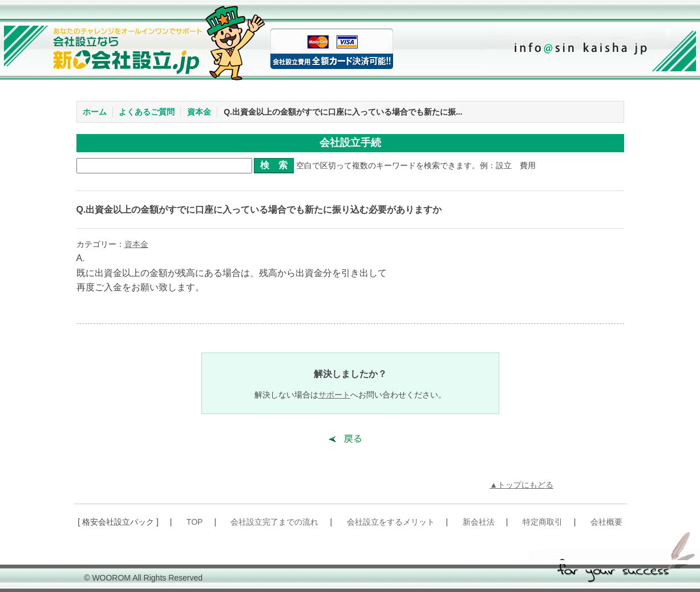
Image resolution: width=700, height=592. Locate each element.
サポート (334, 395)
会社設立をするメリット (391, 522)
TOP (195, 522)
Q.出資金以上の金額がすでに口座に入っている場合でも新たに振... (343, 112)
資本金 (199, 112)
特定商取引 (543, 522)
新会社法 (479, 522)
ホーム (95, 112)
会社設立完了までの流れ (274, 522)
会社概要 (606, 522)
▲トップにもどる (521, 485)
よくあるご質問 (147, 112)
